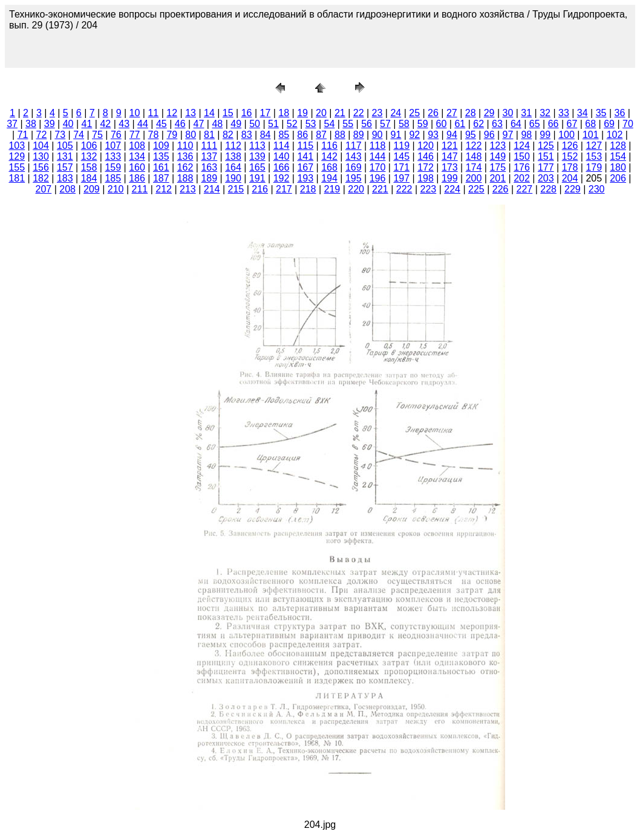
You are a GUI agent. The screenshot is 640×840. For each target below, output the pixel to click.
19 (302, 113)
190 (233, 178)
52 (292, 124)
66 (553, 124)
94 (452, 135)
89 (359, 135)
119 (401, 146)
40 (68, 124)
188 (185, 178)
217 (284, 189)
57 (385, 124)
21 (340, 113)
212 (164, 189)
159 (113, 167)
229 (573, 189)
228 (548, 189)
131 (65, 156)
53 (311, 124)
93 (433, 135)
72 (42, 135)
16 (247, 113)
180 (618, 167)
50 (255, 124)
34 (583, 113)
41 (87, 124)
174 (474, 167)
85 (284, 135)
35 (601, 113)
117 (354, 146)
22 (359, 113)
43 (124, 124)
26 (433, 113)
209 (92, 189)
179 (594, 167)
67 (572, 124)
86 (302, 135)
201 (498, 178)
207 (44, 189)
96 (489, 135)
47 (199, 124)
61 (460, 124)
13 (191, 113)
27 (452, 113)
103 (17, 146)
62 (478, 124)
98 (526, 135)
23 (377, 113)
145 (401, 156)
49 (236, 124)
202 (522, 178)
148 (474, 156)
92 (414, 135)
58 (404, 124)
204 (570, 178)
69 (609, 124)
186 (137, 178)
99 (545, 135)
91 (396, 135)
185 (113, 178)
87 (321, 135)
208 (67, 189)
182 (41, 178)
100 (567, 135)
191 (257, 178)
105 (65, 146)
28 (471, 113)
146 (426, 156)
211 (140, 189)
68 (590, 124)
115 (305, 146)
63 (497, 124)
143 (354, 156)
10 (135, 113)
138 (233, 156)
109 (161, 146)
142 (329, 156)
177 (546, 167)
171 (401, 167)
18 (284, 113)
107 (113, 146)
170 (378, 167)
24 (396, 113)
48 (217, 124)
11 (153, 113)
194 (329, 178)
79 (172, 135)
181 (17, 178)
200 (474, 178)
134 (137, 156)
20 (321, 113)
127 (594, 146)
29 (489, 113)
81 (209, 135)
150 (522, 156)
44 (143, 124)
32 (545, 113)
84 (266, 135)
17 (266, 113)
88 (340, 135)
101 (591, 135)
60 (442, 124)
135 (161, 156)
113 (257, 146)
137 (209, 156)
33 (564, 113)
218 (308, 189)
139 (257, 156)
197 (401, 178)
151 (546, 156)
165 (257, 167)
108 (137, 146)
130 (41, 156)
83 (247, 135)
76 (116, 135)
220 (356, 189)
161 (161, 167)
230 (597, 189)
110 (185, 146)
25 (414, 113)
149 (498, 156)
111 (209, 146)
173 (450, 167)
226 (501, 189)
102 (615, 135)
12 (172, 113)
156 (41, 167)
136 (185, 156)
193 (305, 178)
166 (282, 167)
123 (498, 146)
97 (508, 135)
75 (97, 135)
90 (377, 135)
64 (516, 124)
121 (450, 146)
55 (348, 124)
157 (65, 167)
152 (570, 156)
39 (50, 124)
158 (89, 167)
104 (41, 146)
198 (426, 178)
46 (180, 124)
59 (423, 124)
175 (498, 167)
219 (332, 189)
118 (378, 146)
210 (116, 189)
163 (209, 167)
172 (426, 167)
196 (378, 178)
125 (546, 146)
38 (31, 124)
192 (282, 178)
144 (378, 156)
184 (89, 178)
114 (282, 146)
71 (23, 135)
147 (450, 156)
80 (191, 135)
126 (570, 146)
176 (522, 167)
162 (185, 167)
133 (113, 156)
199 (450, 178)
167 (305, 167)
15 (228, 113)
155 (17, 167)
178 (570, 167)
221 (380, 189)
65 (535, 124)
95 (471, 135)
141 (305, 156)
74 (79, 135)
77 (135, 135)
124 (522, 146)
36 (620, 113)
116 (329, 146)
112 (233, 146)
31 (526, 113)
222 (404, 189)
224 (452, 189)
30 (508, 113)
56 (367, 124)
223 (429, 189)
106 (89, 146)
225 (476, 189)
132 (89, 156)
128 (618, 146)
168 (329, 167)
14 (209, 113)
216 (260, 189)
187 (161, 178)
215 (236, 189)
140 (282, 156)
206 (618, 178)
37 (12, 124)
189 (209, 178)
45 (162, 124)
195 (354, 178)
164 (233, 167)
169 (354, 167)
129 (17, 156)
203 (546, 178)
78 (154, 135)
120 (426, 146)
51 (273, 124)
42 (105, 124)
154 (618, 156)
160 (137, 167)
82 (228, 135)
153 (594, 156)
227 (525, 189)
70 (628, 124)
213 (188, 189)
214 (212, 189)
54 (330, 124)
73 (60, 135)
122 (474, 146)
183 (65, 178)
